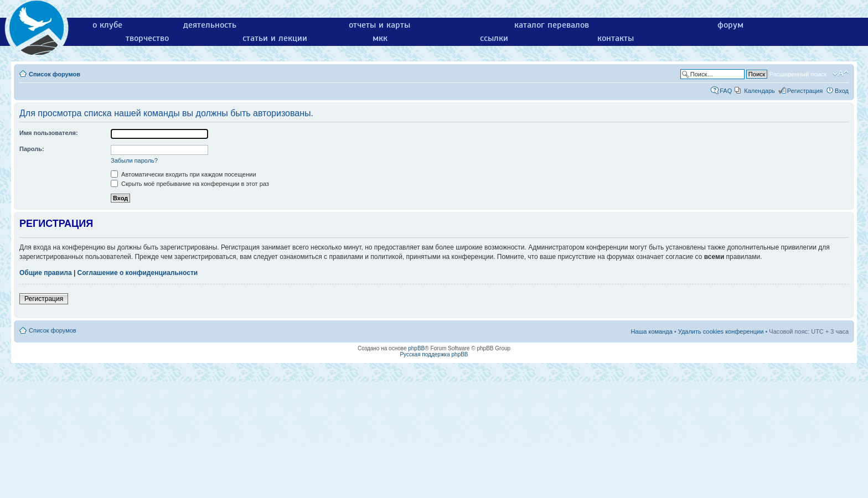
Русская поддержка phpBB (434, 354)
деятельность (210, 25)
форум (730, 25)
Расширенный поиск (798, 74)
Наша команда (651, 331)
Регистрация (805, 91)
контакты (616, 38)
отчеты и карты (379, 25)
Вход (842, 91)
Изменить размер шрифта (841, 74)
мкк (380, 38)
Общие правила (46, 273)
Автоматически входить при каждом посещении (184, 174)
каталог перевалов (552, 25)
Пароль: (32, 149)
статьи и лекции (275, 38)
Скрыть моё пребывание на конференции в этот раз (190, 184)
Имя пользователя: (49, 133)
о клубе (107, 25)
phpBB (416, 348)
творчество (147, 38)
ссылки (494, 38)
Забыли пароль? (134, 160)
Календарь (759, 91)
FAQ (726, 91)
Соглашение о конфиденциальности (138, 273)
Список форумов (55, 74)
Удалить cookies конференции (721, 331)
